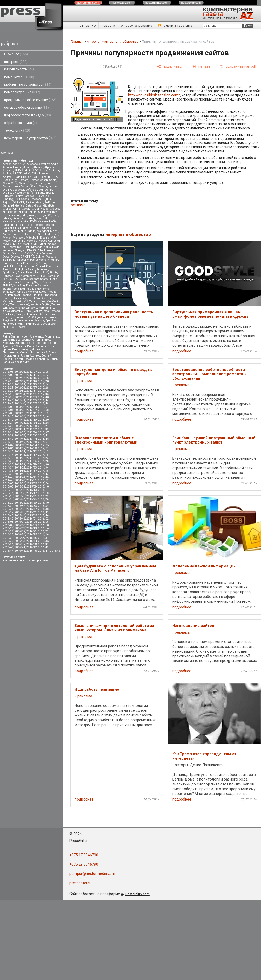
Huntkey (8, 324)
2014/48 (20, 480)
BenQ (36, 177)
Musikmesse (48, 244)
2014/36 (20, 471)
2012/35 (32, 394)
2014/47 (8, 480)
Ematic (40, 193)
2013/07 (32, 410)
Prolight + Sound (25, 269)
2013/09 (8, 413)
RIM (45, 273)
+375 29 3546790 (84, 864)
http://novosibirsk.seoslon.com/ (154, 95)
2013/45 (43, 439)
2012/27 (32, 388)
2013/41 (43, 436)
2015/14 (43, 490)
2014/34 (43, 468)
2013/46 (8, 442)
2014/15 (20, 455)
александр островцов (17, 340)
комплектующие (22, 92)
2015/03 (8, 483)
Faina (6, 337)
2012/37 (8, 397)
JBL (45, 218)
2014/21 (32, 458)
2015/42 (43, 512)
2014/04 (32, 445)
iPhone (7, 218)
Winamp (19, 308)
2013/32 (32, 429)
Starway (43, 286)
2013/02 (20, 407)
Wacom (14, 305)
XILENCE (27, 311)
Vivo (5, 305)
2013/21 (8, 423)
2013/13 (8, 417)
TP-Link (37, 295)
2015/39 (8, 512)
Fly (16, 199)
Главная (77, 42)
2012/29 (8, 391)
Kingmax (30, 324)
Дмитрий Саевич (14, 346)
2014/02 (8, 445)
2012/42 (20, 400)
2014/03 (20, 445)
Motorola (32, 241)
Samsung (54, 276)
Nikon (26, 247)
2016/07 (8, 525)
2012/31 (32, 391)
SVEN (38, 289)
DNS (15, 193)
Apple (44, 170)
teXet (42, 292)
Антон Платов (41, 340)
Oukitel (40, 257)
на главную (87, 25)
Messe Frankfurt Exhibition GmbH (24, 234)
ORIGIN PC (27, 257)
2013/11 (32, 413)
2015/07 (8, 487)
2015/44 (20, 516)
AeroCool (8, 167)
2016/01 (32, 519)
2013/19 (32, 420)
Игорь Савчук (21, 349)
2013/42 (8, 439)
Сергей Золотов (24, 359)
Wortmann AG (47, 308)
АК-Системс (48, 314)
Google (26, 209)
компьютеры (19, 77)
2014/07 (20, 448)
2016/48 (55, 551)
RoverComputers (25, 276)
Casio (53, 180)
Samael (16, 337)
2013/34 (8, 432)
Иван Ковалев (37, 346)
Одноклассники (46, 317)
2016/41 (20, 547)
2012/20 (43, 381)
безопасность (19, 69)
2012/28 (43, 388)
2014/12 (32, 451)
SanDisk (8, 279)
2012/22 (20, 385)
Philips (7, 263)
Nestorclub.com (137, 894)
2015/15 (8, 493)
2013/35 (20, 432)
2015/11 (8, 490)
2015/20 (20, 496)
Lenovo (39, 225)
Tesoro (21, 327)
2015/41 (32, 512)
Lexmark (8, 228)
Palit (12, 260)
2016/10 (43, 525)
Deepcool (18, 190)
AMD (17, 170)
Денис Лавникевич (44, 343)
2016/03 (8, 522)
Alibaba (38, 167)
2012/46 (20, 404)
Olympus (17, 254)
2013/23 (20, 423)
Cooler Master (21, 186)
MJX (54, 238)
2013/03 (32, 407)
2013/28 (32, 426)
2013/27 (20, 426)
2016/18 (20, 531)
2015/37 (32, 509)
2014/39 (8, 474)
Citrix (14, 183)
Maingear (43, 231)
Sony (16, 286)
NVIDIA (27, 250)
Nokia (47, 247)
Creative (54, 186)
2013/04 (43, 407)
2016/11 (8, 528)
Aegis (55, 164)
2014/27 (8, 464)
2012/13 (8, 378)
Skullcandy (27, 282)
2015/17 (32, 493)
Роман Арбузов (30, 356)
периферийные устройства (30, 138)
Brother (34, 180)
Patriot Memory (39, 260)
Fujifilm (47, 199)
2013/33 (43, 429)
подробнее (84, 351)
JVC (52, 218)
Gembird (8, 206)
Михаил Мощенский (33, 352)
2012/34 (20, 394)
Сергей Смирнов (46, 359)
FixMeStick (44, 196)
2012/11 (32, 375)
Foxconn (24, 199)
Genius (20, 206)
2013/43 (20, 439)
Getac (29, 206)
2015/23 (8, 499)
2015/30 (43, 503)
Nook (18, 250)
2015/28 (20, 503)
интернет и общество (121, 42)
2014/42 (43, 474)
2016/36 (8, 544)
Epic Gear (51, 320)
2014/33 (32, 468)
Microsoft (19, 238)
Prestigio (8, 269)
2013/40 (32, 436)
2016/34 (32, 541)
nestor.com (88, 3)
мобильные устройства (28, 85)
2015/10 (43, 487)
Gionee (7, 209)
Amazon (8, 170)
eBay (22, 193)
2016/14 (43, 528)
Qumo (21, 273)
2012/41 (8, 400)
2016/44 (8, 551)
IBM (55, 212)
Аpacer (34, 314)
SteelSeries (10, 289)
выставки (9, 560)
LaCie (53, 221)
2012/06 (20, 372)
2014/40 (20, 474)
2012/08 (43, 372)
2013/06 (20, 410)
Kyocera (43, 221)
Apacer (29, 320)
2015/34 (43, 506)
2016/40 (8, 547)
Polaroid (40, 266)
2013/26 (8, 426)
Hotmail (24, 212)
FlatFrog (8, 199)
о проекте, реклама (137, 25)
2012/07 (32, 372)
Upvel (31, 298)
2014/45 (32, 477)
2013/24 (32, 423)
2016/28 (8, 538)
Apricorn (54, 170)
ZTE (26, 314)
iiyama (16, 215)
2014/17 (32, 455)
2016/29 (20, 538)
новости (108, 25)
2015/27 (8, 503)
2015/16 (20, 493)
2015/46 (43, 516)
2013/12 (43, 413)
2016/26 (43, 535)
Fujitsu (7, 202)
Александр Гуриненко (44, 337)
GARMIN (18, 202)
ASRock (36, 174)
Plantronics (30, 263)
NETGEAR (9, 327)
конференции (26, 560)
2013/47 (20, 442)
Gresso (54, 209)
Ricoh (38, 273)
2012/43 (32, 400)
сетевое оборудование (26, 107)
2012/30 (20, 391)
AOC (36, 170)
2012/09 (8, 375)
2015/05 (32, 483)
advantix (44, 164)
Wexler (56, 305)
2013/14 (20, 417)
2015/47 (8, 519)
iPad (55, 215)
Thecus (52, 292)
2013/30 (8, 429)
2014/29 (32, 464)
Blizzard (23, 180)
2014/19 (8, 458)
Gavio (40, 202)
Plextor (42, 263)
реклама (43, 560)
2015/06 (43, 483)
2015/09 (32, 487)
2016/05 (32, 522)
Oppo (6, 257)
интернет (16, 62)
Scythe (24, 279)
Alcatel (28, 167)
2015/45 (32, 516)
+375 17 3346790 (84, 855)
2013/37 (43, 432)
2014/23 (8, 461)
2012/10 (20, 375)
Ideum (7, 215)
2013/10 (20, 413)
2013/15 (32, 417)
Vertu (19, 301)
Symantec (9, 292)
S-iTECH (42, 276)
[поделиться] (170, 67)
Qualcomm (10, 273)
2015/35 (8, 509)
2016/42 (32, 547)
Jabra (31, 218)
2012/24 (43, 385)
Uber (16, 298)
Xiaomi (16, 311)
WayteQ (24, 305)
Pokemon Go (26, 266)
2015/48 (20, 519)
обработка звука (21, 123)
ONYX (28, 254)
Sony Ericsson (28, 286)
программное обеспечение (30, 100)
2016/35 (43, 541)
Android (27, 170)
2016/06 (43, 522)
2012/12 (43, 375)
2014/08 (32, 448)
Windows (31, 308)
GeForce (50, 202)
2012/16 (43, 378)
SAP (17, 279)
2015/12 (20, 490)
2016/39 (43, 544)
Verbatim (9, 301)
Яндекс (19, 320)
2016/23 (8, 535)
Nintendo (37, 247)
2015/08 (20, 487)
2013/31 (20, 429)
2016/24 (20, 535)
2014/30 (43, 464)
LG (17, 228)
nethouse (15, 247)
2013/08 (43, 410)
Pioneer (17, 263)
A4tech (7, 164)
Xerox (6, 311)
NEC (6, 247)
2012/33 (8, 394)
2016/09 (32, 525)
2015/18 (43, 493)
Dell (41, 190)
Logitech (46, 228)
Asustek (8, 177)
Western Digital (40, 305)
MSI (36, 244)
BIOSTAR (54, 177)
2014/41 (32, 474)
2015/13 (32, 490)
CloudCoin (39, 183)
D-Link (7, 190)
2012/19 (32, 381)
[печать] (202, 67)
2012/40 (43, 397)
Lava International (14, 225)
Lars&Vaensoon (46, 324)
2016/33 (20, 541)
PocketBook (10, 266)
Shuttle (53, 279)
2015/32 (20, 506)
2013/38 (8, 436)
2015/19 (8, 496)
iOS (49, 215)
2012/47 (32, 404)
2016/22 (43, 531)
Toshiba (26, 295)
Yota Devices (52, 311)
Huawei (46, 212)
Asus (45, 174)
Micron (7, 238)
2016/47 (43, 551)
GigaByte (49, 206)
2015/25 (32, 499)
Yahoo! (38, 311)
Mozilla (27, 244)
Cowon (43, 186)
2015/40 (20, 512)
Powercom (52, 266)
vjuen (25, 337)
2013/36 (32, 432)
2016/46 (32, 551)
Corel (34, 186)
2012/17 (8, 381)
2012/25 (8, 388)
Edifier (31, 193)
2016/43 (43, 547)
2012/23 (32, 385)
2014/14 (8, 455)
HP (31, 212)
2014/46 (43, 477)
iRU (23, 218)
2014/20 (20, 458)
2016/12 (20, 528)
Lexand (49, 225)
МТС (31, 317)
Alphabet (50, 167)
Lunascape (10, 231)
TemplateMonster (27, 292)
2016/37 (20, 544)
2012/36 (43, 394)
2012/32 (43, 391)
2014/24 (20, 461)
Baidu (18, 177)
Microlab (53, 234)
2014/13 (43, 451)
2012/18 (20, 381)
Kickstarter (10, 221)
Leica (30, 225)
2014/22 (43, 458)
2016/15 (8, 531)
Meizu (54, 231)
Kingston (23, 221)
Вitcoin (7, 317)
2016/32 (8, 541)
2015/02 (43, 480)
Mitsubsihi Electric (38, 238)
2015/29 (32, 503)
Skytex (47, 282)
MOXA (17, 244)
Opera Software (43, 254)
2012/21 (8, 385)
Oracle (15, 257)
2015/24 (20, 499)
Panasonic (22, 260)
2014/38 (43, 471)
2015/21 (32, 496)
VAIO (39, 298)
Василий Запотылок (16, 343)
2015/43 (8, 516)
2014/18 (43, 455)
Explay (19, 196)
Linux (36, 228)
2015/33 (32, 506)
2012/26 (20, 388)
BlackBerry (10, 180)
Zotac (19, 314)
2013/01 (8, 407)
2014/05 (43, 445)
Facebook (30, 196)
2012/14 (20, 378)
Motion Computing (14, 241)
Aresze (40, 320)
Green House (40, 209)
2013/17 (8, 420)
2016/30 (32, 538)
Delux (49, 190)
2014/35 (8, 471)
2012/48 (43, 404)
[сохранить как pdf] (238, 67)
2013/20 (43, 420)
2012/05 (8, 372)
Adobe (34, 164)
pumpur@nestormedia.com (92, 873)
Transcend (50, 295)
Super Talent (26, 289)
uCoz (23, 298)
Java (38, 218)
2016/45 (20, 551)
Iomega (41, 215)
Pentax (54, 260)
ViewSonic (53, 301)
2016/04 (20, 522)
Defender (31, 190)
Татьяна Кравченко (16, 362)
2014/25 (32, 461)
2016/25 (32, 535)
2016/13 (32, 528)
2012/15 (32, 378)
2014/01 (43, 442)
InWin (32, 215)
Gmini (17, 209)
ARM (27, 174)
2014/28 (20, 464)
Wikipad (8, 308)
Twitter (7, 298)
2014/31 (8, 468)
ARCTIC (18, 174)
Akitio (19, 167)
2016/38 (32, 544)
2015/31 (8, 506)
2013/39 (20, 436)
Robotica (8, 276)
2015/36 (20, 509)
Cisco (6, 183)
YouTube (8, 314)
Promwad (42, 269)
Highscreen (10, 212)
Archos (7, 174)
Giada (38, 206)
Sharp (44, 279)
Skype (38, 282)
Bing (44, 177)
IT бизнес (16, 54)
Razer (30, 273)
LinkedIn (26, 228)
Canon (44, 180)
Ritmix (53, 273)
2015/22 (43, 496)
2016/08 (20, 525)
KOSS (33, 221)
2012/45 (8, 404)
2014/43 (8, 477)
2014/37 (32, 471)
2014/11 (20, 451)
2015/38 (43, 509)
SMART (7, 286)
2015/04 (20, 483)
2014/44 (20, 477)
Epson (49, 193)
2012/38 (20, 397)
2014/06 (8, 448)
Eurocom (8, 196)
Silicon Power (11, 282)
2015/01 (32, 480)
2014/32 (20, 468)
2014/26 (43, 461)
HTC (37, 212)
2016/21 (32, 531)
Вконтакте (19, 317)
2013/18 (20, 420)
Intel (24, 215)
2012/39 (32, 397)
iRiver (16, 218)
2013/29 (43, 426)
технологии (18, 130)
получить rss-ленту (175, 25)
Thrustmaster (11, 295)
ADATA (24, 164)
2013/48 (32, 442)
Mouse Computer (49, 241)
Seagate (34, 279)
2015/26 (43, 499)
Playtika (8, 320)
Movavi (7, 244)
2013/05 (8, 410)
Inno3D (19, 324)
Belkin (27, 177)
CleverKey (25, 183)
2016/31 (43, 538)
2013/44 (32, 439)
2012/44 (43, 400)
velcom (48, 298)
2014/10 (8, 451)
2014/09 (43, 448)
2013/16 (43, 417)
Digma (7, 193)
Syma (46, 289)
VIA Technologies (35, 301)
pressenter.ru (80, 883)
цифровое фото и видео (28, 115)
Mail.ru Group (27, 231)
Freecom (36, 199)
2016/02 (43, 519)
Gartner (30, 202)
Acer (16, 164)
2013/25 (43, 423)
